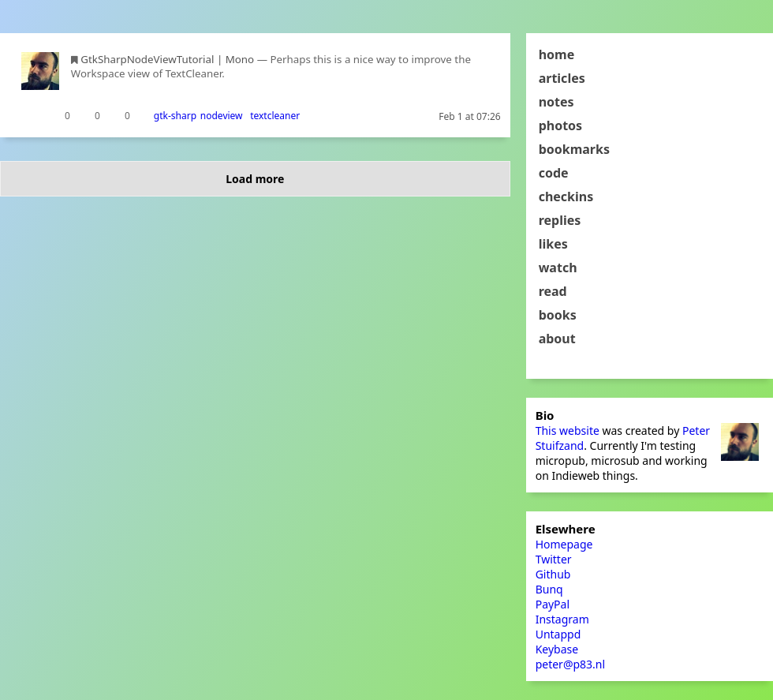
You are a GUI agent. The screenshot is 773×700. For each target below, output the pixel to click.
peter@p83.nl (570, 664)
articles (562, 78)
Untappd (558, 634)
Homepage (564, 544)
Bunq (549, 589)
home (557, 54)
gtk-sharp (175, 116)
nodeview (222, 116)
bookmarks (574, 149)
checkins (566, 197)
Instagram (562, 619)
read (553, 291)
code (554, 173)
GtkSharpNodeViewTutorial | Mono (167, 59)
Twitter (554, 559)
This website (568, 430)
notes (556, 102)
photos (561, 125)
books (558, 315)
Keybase (557, 649)
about (557, 339)
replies (560, 220)
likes (553, 244)
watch (558, 268)
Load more (255, 179)
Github (553, 574)
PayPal (553, 604)
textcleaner (275, 116)
